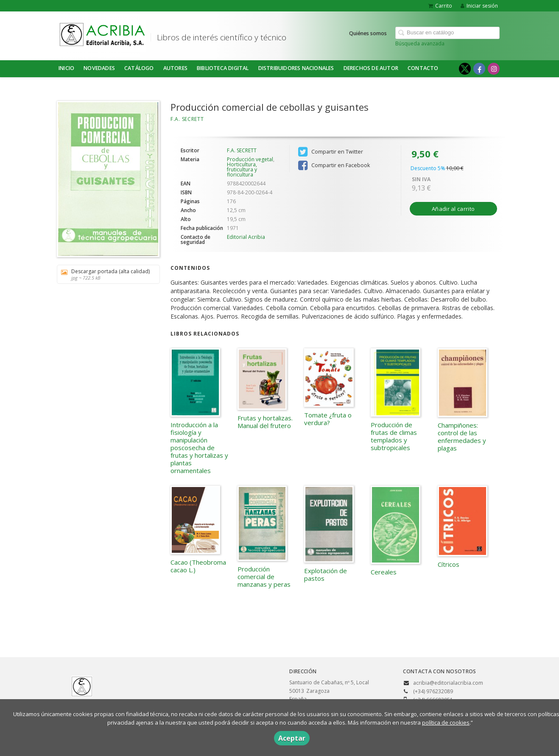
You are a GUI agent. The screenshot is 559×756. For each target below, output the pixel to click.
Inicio (66, 68)
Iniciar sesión (479, 6)
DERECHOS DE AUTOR (371, 68)
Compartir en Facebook (334, 165)
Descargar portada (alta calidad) (105, 274)
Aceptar (292, 738)
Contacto (423, 68)
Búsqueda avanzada (420, 43)
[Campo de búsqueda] (447, 33)
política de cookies (446, 722)
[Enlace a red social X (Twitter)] (465, 69)
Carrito (440, 6)
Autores (175, 68)
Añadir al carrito (453, 209)
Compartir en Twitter (331, 152)
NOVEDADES (99, 68)
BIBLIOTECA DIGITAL (223, 68)
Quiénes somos (368, 33)
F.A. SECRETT (187, 119)
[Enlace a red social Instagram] (494, 69)
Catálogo (139, 68)
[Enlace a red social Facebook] (479, 69)
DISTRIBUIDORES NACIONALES (296, 68)
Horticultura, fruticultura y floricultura (242, 169)
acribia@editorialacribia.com (448, 683)
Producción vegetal (250, 159)
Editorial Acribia (246, 237)
